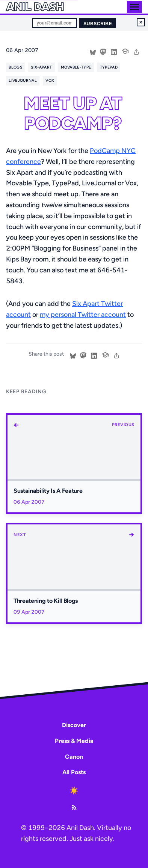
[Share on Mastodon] (103, 51)
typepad (109, 67)
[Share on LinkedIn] (114, 51)
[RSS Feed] (74, 807)
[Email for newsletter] (54, 23)
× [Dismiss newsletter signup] (141, 22)
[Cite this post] (125, 50)
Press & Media (74, 741)
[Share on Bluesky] (93, 51)
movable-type (76, 67)
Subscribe (98, 24)
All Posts (74, 772)
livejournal (23, 80)
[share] (136, 51)
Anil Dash (35, 7)
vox (50, 80)
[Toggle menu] (134, 7)
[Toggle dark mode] (74, 791)
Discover (74, 725)
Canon (74, 757)
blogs (15, 67)
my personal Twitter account (83, 315)
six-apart (41, 67)
